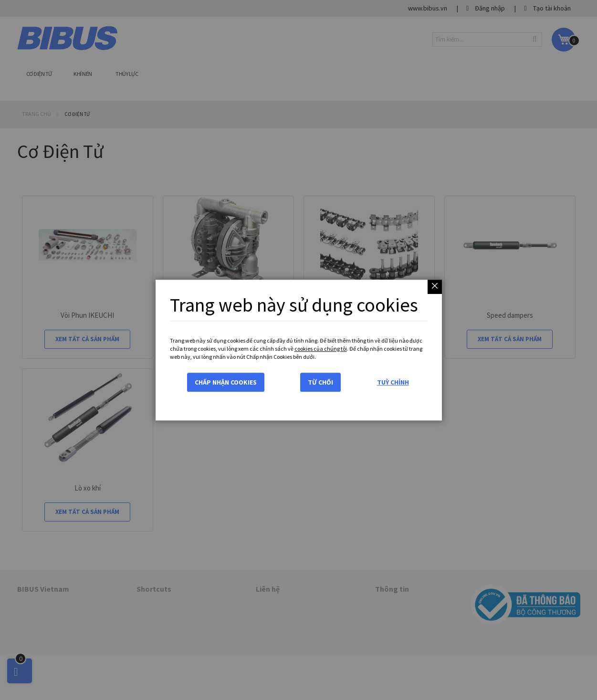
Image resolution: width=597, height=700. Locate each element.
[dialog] (298, 350)
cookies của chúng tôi (321, 349)
